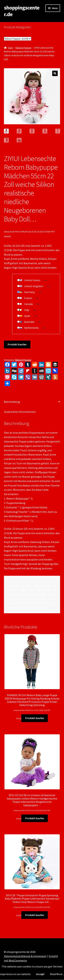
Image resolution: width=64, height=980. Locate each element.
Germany (29, 292)
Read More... (57, 974)
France (28, 298)
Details (7, 236)
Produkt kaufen (17, 344)
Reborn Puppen (23, 48)
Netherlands (31, 328)
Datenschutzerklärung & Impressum (25, 956)
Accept (40, 974)
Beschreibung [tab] (12, 402)
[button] (55, 73)
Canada (28, 304)
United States (32, 280)
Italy (27, 310)
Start (10, 48)
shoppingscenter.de (22, 11)
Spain (27, 316)
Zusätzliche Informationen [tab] (20, 412)
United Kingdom (34, 286)
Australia (29, 322)
